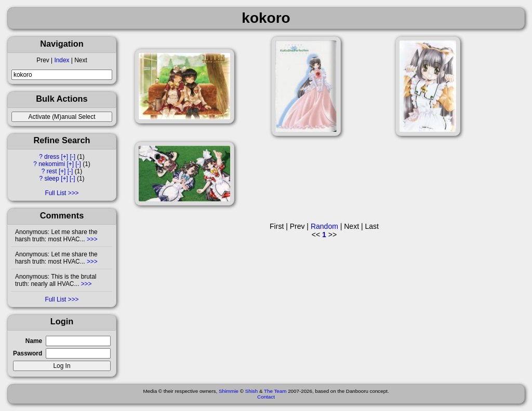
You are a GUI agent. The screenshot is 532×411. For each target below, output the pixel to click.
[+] (65, 157)
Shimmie (229, 391)
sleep (51, 179)
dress (52, 157)
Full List (55, 193)
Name (34, 341)
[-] (72, 157)
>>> (91, 239)
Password (28, 353)
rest (52, 171)
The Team (275, 391)
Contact (266, 397)
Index (62, 60)
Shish (252, 391)
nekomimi (52, 164)
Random (324, 226)
